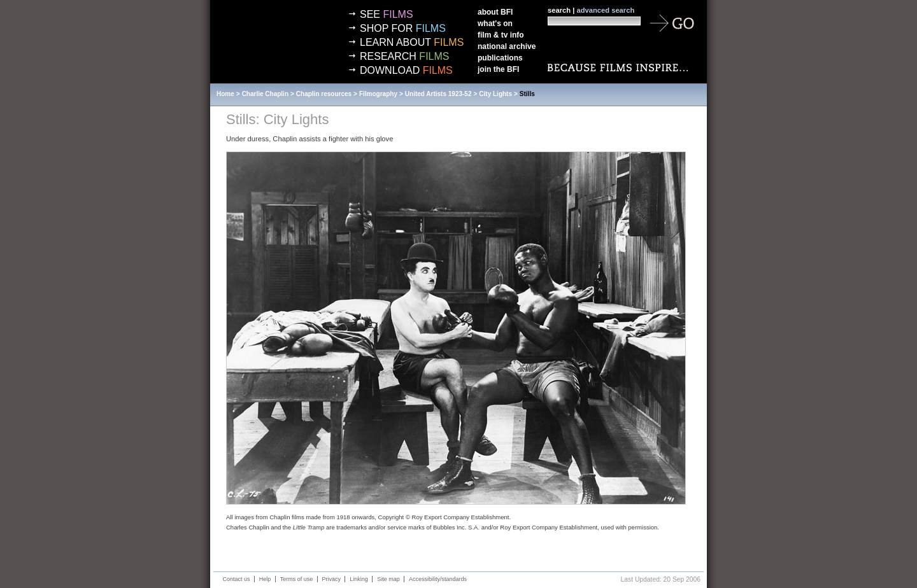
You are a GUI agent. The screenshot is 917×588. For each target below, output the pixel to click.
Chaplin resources (324, 94)
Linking (359, 579)
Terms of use (297, 579)
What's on (495, 24)
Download (406, 70)
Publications (500, 58)
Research (404, 56)
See (387, 14)
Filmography (378, 94)
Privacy (332, 579)
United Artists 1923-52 (438, 94)
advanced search (605, 10)
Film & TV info (501, 35)
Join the (498, 69)
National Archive (507, 46)
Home (225, 94)
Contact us (237, 579)
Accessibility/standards (438, 579)
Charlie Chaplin (265, 94)
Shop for (403, 28)
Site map (388, 579)
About (495, 12)
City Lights (495, 94)
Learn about (412, 42)
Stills (527, 94)
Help (265, 579)
